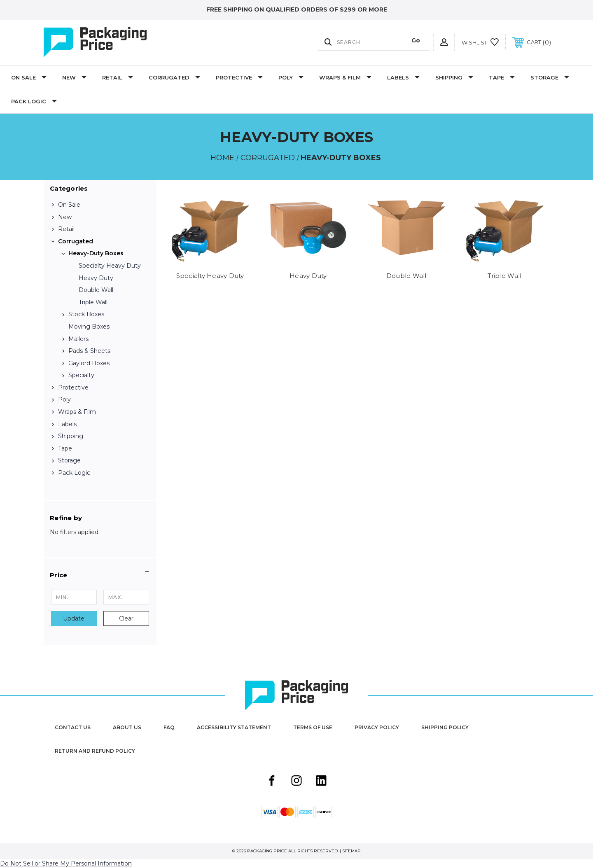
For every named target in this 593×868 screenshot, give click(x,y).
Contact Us (73, 727)
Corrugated (174, 77)
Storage (550, 77)
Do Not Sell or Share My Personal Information (66, 863)
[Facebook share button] (272, 782)
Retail (118, 77)
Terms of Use (313, 727)
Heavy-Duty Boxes (96, 253)
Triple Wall (93, 302)
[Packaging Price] (119, 42)
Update (74, 618)
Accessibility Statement (234, 727)
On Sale (29, 77)
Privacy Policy (377, 727)
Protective (239, 77)
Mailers (78, 339)
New (74, 77)
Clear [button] (126, 618)
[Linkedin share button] (321, 782)
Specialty (81, 375)
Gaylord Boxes (89, 363)
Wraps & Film (345, 77)
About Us (127, 727)
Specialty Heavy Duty (110, 266)
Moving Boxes (89, 327)
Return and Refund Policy (95, 751)
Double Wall (96, 290)
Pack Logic (34, 101)
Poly (291, 77)
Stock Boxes (86, 314)
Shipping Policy (445, 727)
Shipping (454, 77)
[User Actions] (444, 42)
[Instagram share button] (296, 782)
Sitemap (351, 851)
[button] (100, 575)
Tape (502, 77)
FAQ (169, 727)
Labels (403, 77)
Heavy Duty (96, 278)
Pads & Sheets (89, 351)
